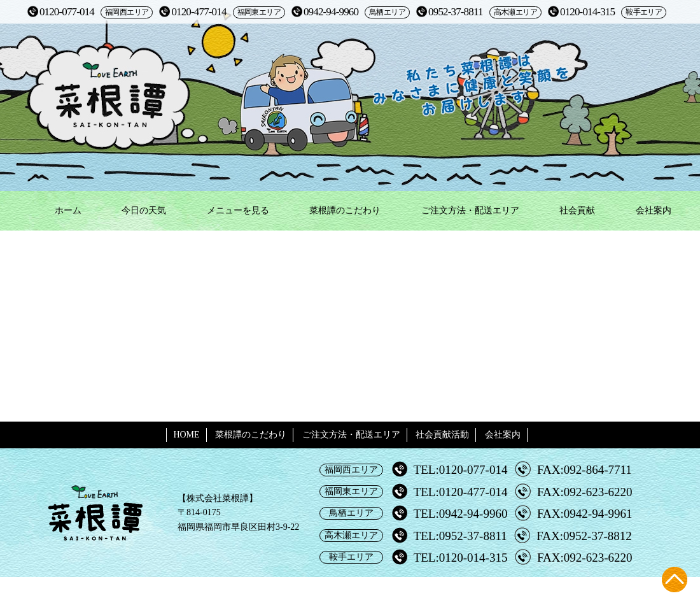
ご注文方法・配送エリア (470, 210)
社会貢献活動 (442, 435)
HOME (186, 435)
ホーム (68, 210)
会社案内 (654, 210)
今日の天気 (144, 210)
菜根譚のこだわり (345, 210)
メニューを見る (238, 210)
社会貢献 (577, 210)
